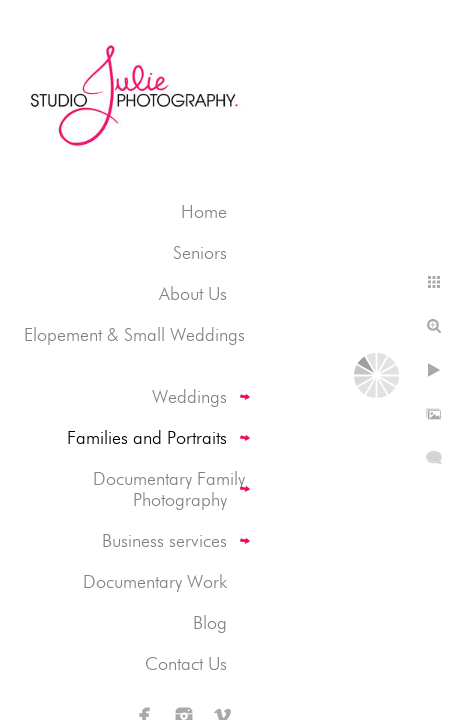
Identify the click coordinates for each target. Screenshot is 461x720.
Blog (210, 622)
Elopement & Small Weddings (134, 334)
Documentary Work (155, 581)
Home (204, 211)
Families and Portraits (147, 437)
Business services (164, 540)
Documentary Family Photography (169, 489)
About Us (193, 293)
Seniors (200, 252)
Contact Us (186, 663)
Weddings (189, 396)
